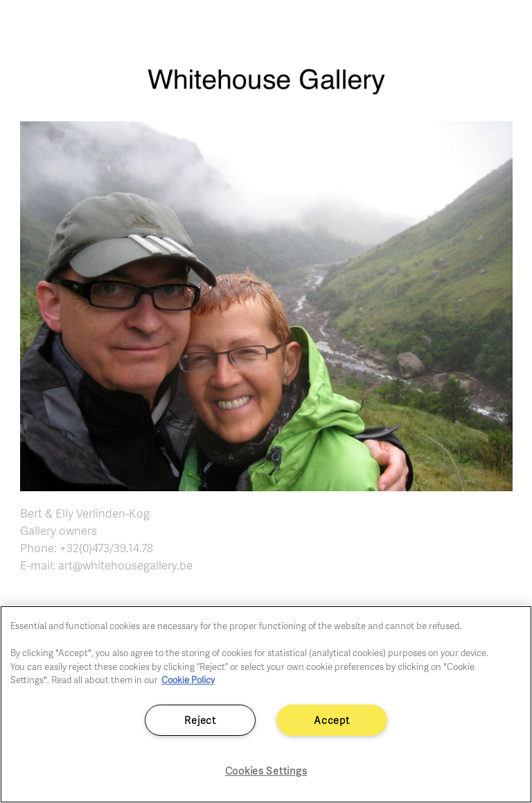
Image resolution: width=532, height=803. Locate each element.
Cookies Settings (266, 770)
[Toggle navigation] (506, 28)
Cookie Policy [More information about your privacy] (188, 680)
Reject (200, 720)
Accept (331, 720)
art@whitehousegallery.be (125, 565)
